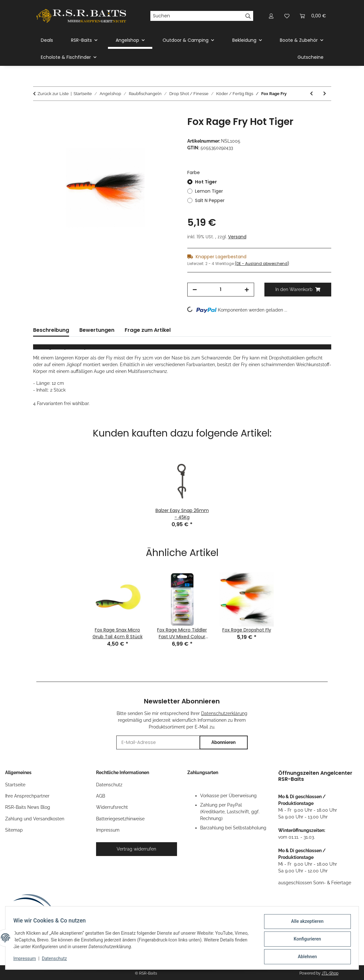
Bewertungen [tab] (97, 330)
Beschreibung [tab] (51, 330)
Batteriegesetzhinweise (120, 819)
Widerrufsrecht (112, 807)
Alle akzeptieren (305, 924)
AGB (101, 796)
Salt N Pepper (210, 200)
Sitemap (14, 830)
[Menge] (221, 290)
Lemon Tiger (209, 191)
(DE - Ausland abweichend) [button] (262, 264)
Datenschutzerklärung (224, 713)
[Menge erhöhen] (247, 290)
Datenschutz (57, 960)
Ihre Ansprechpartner (27, 796)
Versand (237, 237)
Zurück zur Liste (53, 94)
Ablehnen (305, 957)
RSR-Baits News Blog (28, 807)
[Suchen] (196, 16)
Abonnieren (223, 742)
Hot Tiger (206, 182)
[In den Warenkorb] (38, 112)
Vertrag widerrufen (136, 849)
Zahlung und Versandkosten (35, 819)
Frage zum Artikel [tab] (148, 330)
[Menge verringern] (195, 290)
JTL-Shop (330, 973)
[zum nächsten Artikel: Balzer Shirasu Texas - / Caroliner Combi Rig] (325, 94)
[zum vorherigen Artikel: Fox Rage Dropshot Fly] (311, 94)
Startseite (15, 785)
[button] (271, 16)
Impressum (27, 960)
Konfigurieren (305, 940)
